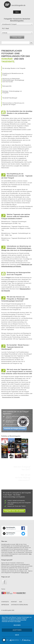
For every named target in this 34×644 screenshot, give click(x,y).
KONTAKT (14, 602)
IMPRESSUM (5, 605)
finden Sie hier (25, 573)
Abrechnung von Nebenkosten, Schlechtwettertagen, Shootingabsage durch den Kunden (13, 80)
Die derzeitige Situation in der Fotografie (14, 68)
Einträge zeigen (17, 37)
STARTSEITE (5, 602)
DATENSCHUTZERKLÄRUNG (20, 605)
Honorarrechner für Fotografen (11, 397)
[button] (17, 24)
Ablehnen (17, 625)
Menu (17, 12)
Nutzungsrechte (7, 86)
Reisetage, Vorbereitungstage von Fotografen (12, 92)
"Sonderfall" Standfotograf (10, 98)
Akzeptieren (17, 630)
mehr (17, 635)
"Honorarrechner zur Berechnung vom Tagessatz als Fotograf (13, 104)
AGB (20, 602)
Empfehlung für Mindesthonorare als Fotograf (13, 74)
